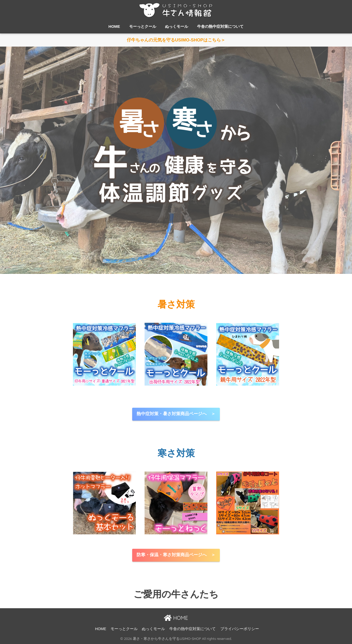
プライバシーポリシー (240, 629)
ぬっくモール (177, 26)
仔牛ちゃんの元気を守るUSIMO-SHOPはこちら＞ (176, 40)
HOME (114, 26)
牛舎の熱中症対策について (220, 26)
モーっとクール (143, 26)
